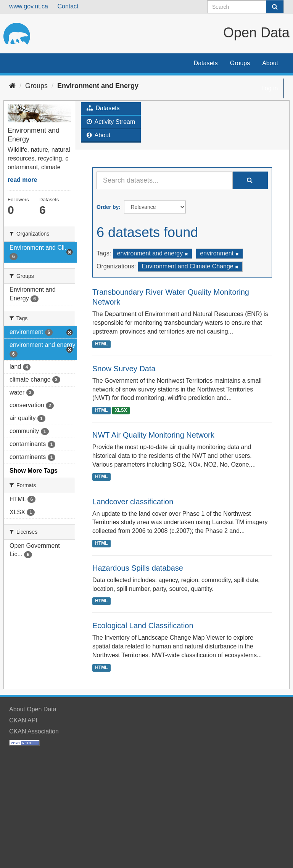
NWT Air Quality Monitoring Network (153, 435)
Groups (240, 63)
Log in (270, 88)
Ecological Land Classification (143, 626)
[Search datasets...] (165, 180)
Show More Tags (34, 471)
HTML (101, 344)
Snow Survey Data (124, 369)
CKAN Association (34, 731)
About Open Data (33, 709)
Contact (68, 6)
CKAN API (23, 720)
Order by (108, 207)
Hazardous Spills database (138, 568)
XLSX (121, 410)
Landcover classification (133, 502)
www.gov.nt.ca (29, 6)
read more (22, 180)
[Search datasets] (246, 7)
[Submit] (275, 7)
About (270, 63)
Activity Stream (111, 122)
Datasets (206, 63)
